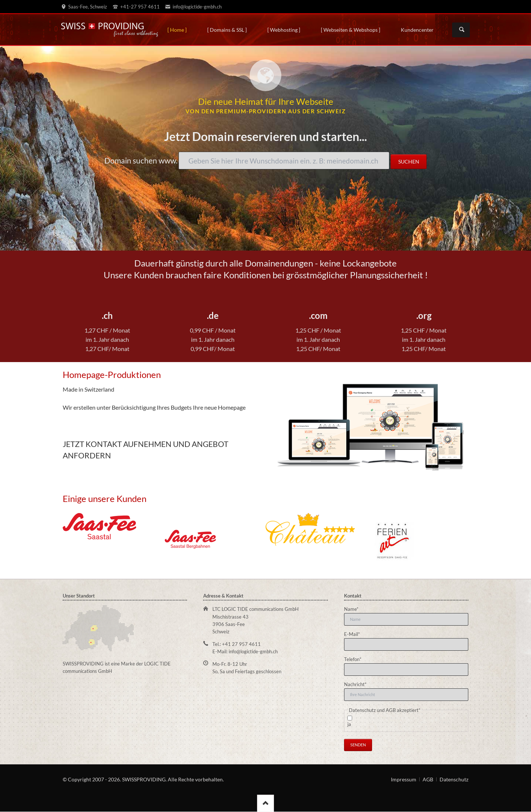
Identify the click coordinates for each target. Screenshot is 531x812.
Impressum (404, 779)
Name (355, 609)
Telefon (355, 659)
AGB (428, 779)
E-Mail (355, 634)
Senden (358, 745)
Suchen (462, 30)
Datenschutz (454, 779)
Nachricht (355, 684)
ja (349, 724)
